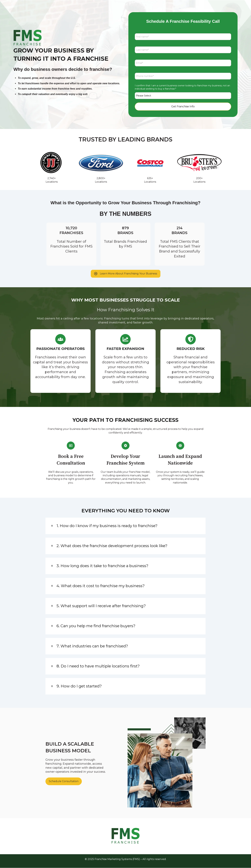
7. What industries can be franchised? (92, 646)
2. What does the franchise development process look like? (112, 546)
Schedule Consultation (64, 781)
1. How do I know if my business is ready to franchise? (107, 526)
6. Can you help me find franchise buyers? (96, 626)
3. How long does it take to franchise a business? (102, 566)
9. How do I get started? (79, 686)
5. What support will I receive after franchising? (101, 606)
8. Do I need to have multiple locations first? (98, 666)
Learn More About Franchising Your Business (126, 274)
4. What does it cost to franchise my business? (101, 586)
